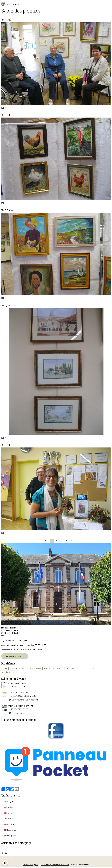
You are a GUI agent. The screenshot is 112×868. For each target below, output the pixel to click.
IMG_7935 (7, 115)
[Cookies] (5, 863)
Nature (60, 668)
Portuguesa (10, 836)
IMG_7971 (7, 305)
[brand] (11, 4)
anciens (13, 668)
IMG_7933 (7, 20)
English (8, 807)
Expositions (49, 668)
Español (8, 813)
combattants (90, 668)
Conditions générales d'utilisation (55, 865)
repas (22, 668)
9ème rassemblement (21, 706)
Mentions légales (31, 865)
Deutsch (9, 824)
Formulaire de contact (15, 656)
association (76, 668)
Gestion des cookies (80, 865)
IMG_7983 (7, 445)
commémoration (34, 668)
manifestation (8, 672)
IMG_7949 (7, 210)
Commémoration (18, 683)
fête (67, 668)
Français (9, 802)
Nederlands (10, 830)
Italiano (8, 819)
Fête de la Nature (18, 693)
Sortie (5, 668)
